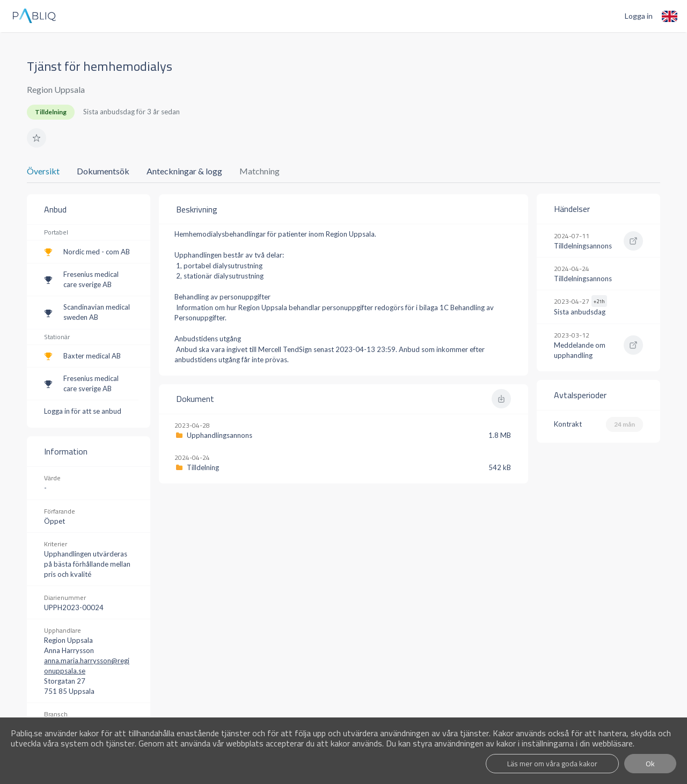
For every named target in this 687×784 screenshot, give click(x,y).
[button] (36, 138)
